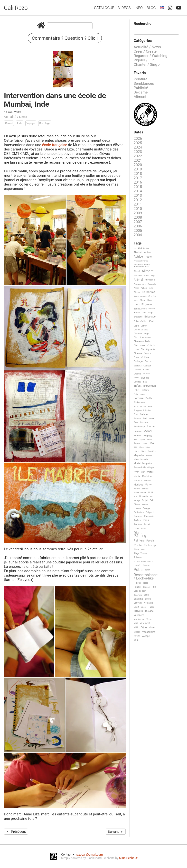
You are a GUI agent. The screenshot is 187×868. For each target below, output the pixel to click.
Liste (136, 451)
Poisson (138, 557)
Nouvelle (144, 496)
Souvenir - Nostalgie (143, 603)
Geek (145, 419)
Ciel (142, 349)
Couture (138, 370)
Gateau (137, 419)
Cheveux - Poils (142, 341)
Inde (19, 123)
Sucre (144, 607)
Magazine (139, 455)
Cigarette (150, 349)
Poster (149, 257)
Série (146, 595)
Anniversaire (140, 284)
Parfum (137, 520)
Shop (150, 313)
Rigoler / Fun (144, 60)
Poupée (137, 565)
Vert (136, 623)
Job (144, 313)
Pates (144, 528)
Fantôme (145, 390)
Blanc (143, 300)
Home (151, 427)
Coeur (137, 357)
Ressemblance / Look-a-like (146, 577)
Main (136, 459)
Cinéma (138, 353)
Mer (143, 472)
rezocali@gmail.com (89, 855)
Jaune (137, 443)
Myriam (149, 485)
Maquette (147, 463)
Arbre (136, 288)
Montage (138, 481)
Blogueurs (147, 304)
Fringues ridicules (142, 411)
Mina (150, 472)
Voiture (137, 636)
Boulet (137, 313)
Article (144, 288)
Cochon (148, 354)
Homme (138, 431)
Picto (136, 550)
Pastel (147, 524)
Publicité (141, 88)
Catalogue (104, 8)
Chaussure (145, 337)
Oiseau (137, 504)
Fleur (150, 407)
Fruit (136, 414)
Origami (150, 512)
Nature (137, 489)
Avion (136, 296)
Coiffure (145, 357)
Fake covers (140, 394)
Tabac (151, 607)
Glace (152, 418)
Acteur (148, 252)
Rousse (146, 587)
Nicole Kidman (140, 492)
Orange (146, 508)
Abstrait (138, 252)
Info (139, 8)
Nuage (137, 500)
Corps (148, 362)
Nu (151, 496)
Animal (138, 280)
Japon (142, 440)
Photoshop (150, 545)
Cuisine (146, 374)
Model (137, 463)
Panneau (138, 516)
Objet (145, 500)
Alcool (137, 271)
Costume (138, 366)
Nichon (146, 489)
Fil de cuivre (140, 402)
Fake (136, 390)
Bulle (136, 321)
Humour (138, 436)
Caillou (144, 321)
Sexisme (141, 92)
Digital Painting (140, 534)
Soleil (148, 599)
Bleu (150, 300)
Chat (136, 337)
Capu (136, 326)
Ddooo (136, 378)
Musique (138, 485)
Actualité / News (15, 117)
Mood (148, 431)
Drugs (136, 472)
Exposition (150, 386)
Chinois (151, 345)
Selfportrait (149, 292)
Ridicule (138, 583)
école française (55, 145)
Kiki (135, 447)
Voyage (31, 123)
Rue (154, 587)
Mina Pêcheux (128, 858)
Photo (138, 545)
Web (136, 640)
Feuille (149, 398)
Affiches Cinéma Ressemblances (142, 266)
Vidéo (136, 627)
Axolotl (144, 296)
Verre (149, 619)
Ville (144, 628)
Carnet (9, 123)
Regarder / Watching (150, 56)
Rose (146, 583)
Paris (146, 520)
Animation (150, 280)
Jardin (150, 440)
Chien (143, 346)
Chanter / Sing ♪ (147, 65)
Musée (148, 481)
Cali (152, 321)
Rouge (137, 587)
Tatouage (138, 611)
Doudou (137, 382)
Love (147, 276)
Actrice (138, 257)
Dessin (145, 378)
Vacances (139, 615)
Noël (151, 493)
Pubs (138, 570)
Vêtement (145, 623)
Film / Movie (140, 407)
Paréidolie (149, 516)
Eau (145, 382)
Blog (151, 8)
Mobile (137, 476)
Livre (144, 451)
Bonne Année (140, 309)
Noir (136, 496)
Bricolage (45, 123)
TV (135, 248)
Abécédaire (144, 248)
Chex (136, 345)
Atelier (137, 292)
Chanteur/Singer (142, 334)
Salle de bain (140, 591)
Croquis (137, 374)
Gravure (144, 422)
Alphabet (138, 276)
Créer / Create (145, 51)
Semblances (144, 84)
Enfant (138, 386)
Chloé (136, 350)
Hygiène (148, 436)
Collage (138, 362)
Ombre (145, 504)
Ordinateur (139, 512)
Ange (153, 276)
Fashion (147, 476)
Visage (137, 632)
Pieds (143, 550)
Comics (152, 296)
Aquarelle (152, 284)
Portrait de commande (143, 561)
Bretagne (138, 317)
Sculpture (138, 595)
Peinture (140, 79)
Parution (138, 524)
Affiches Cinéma (141, 261)
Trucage (149, 611)
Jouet (146, 443)
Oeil (152, 500)
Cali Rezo (16, 8)
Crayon (147, 370)
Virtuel (152, 627)
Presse (146, 565)
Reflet (147, 570)
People (150, 541)
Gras (136, 422)
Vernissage (139, 619)
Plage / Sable (140, 553)
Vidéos (124, 8)
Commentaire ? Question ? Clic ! (65, 38)
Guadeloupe (140, 427)
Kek (152, 443)
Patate (136, 528)
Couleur (147, 366)
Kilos (141, 447)
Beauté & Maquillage (144, 467)
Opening (137, 509)
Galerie (144, 415)
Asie (151, 288)
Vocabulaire (149, 632)
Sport (136, 607)
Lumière (152, 451)
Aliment (140, 97)
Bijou (136, 300)
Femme (139, 398)
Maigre (149, 455)
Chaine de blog (141, 330)
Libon (148, 447)
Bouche (152, 309)
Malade (144, 459)
